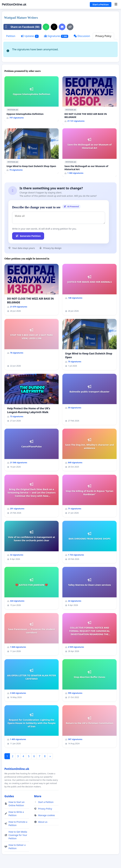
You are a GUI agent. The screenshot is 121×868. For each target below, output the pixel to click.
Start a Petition (101, 4)
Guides (9, 796)
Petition (11, 36)
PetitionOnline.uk (14, 4)
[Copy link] (70, 27)
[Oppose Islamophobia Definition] (32, 99)
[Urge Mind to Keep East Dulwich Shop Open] (32, 151)
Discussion (82, 36)
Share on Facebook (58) (22, 27)
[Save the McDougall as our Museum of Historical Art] (89, 153)
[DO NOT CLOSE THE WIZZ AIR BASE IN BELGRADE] (89, 100)
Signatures (56, 36)
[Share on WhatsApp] (46, 27)
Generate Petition (28, 236)
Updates (30, 36)
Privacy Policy (103, 36)
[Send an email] (62, 27)
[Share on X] (54, 27)
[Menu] (116, 4)
